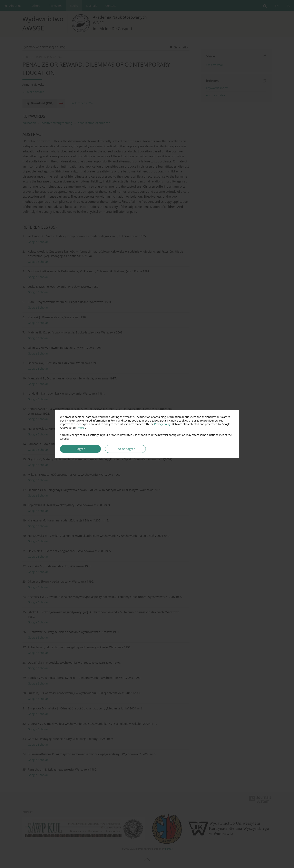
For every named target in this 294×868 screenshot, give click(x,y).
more (81, 428)
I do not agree (125, 449)
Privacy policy (162, 424)
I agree (80, 449)
